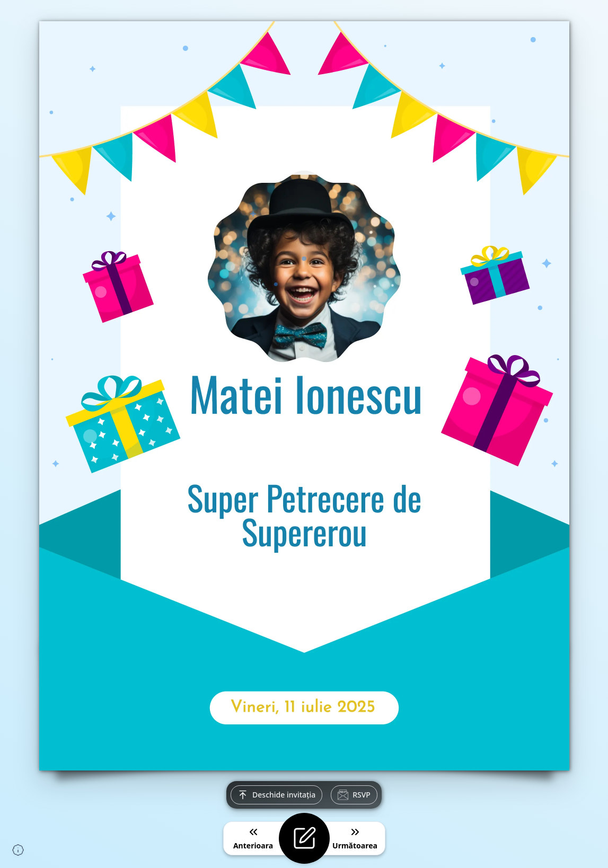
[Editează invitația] (304, 838)
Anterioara (253, 838)
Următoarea (355, 838)
